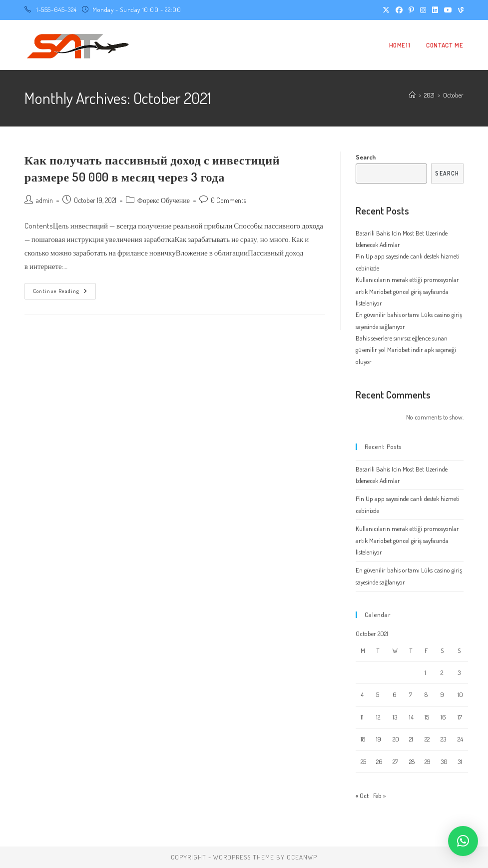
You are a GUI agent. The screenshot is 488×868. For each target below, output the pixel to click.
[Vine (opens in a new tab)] (459, 10)
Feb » (379, 795)
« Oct (362, 795)
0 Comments (228, 200)
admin (44, 200)
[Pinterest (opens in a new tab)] (411, 10)
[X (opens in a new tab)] (386, 10)
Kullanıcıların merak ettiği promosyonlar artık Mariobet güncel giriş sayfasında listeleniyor (407, 291)
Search (366, 157)
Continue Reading (64, 293)
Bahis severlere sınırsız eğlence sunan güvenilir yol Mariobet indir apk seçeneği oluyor (406, 350)
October (453, 95)
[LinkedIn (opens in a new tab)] (435, 10)
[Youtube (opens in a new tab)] (448, 10)
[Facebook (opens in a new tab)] (399, 10)
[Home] (412, 95)
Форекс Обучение (164, 200)
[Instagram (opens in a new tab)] (423, 10)
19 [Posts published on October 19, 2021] (379, 739)
